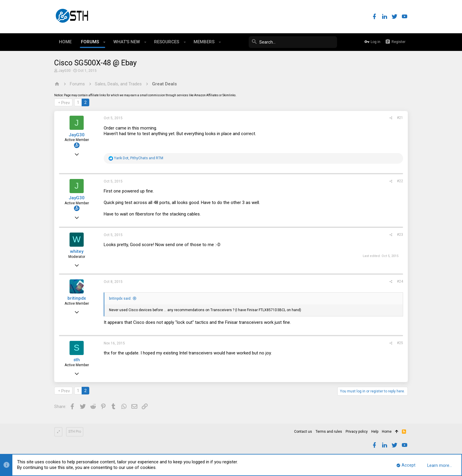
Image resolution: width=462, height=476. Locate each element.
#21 (400, 118)
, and (139, 158)
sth (77, 360)
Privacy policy (357, 432)
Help (375, 432)
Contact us (303, 432)
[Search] (293, 42)
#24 (400, 281)
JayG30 (65, 71)
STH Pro (75, 432)
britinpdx (77, 298)
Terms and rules (329, 432)
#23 (400, 235)
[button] (104, 42)
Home (387, 432)
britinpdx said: (120, 298)
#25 (400, 343)
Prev (66, 103)
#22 (400, 181)
